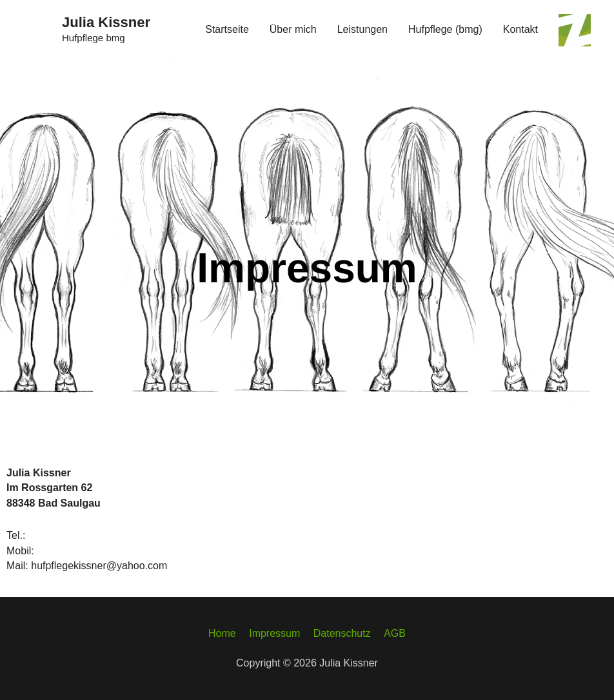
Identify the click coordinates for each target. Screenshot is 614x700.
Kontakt (520, 29)
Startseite (227, 29)
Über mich (293, 29)
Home (222, 633)
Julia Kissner (106, 22)
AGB (395, 633)
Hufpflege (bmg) (445, 29)
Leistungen (362, 29)
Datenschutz (342, 633)
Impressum (274, 633)
